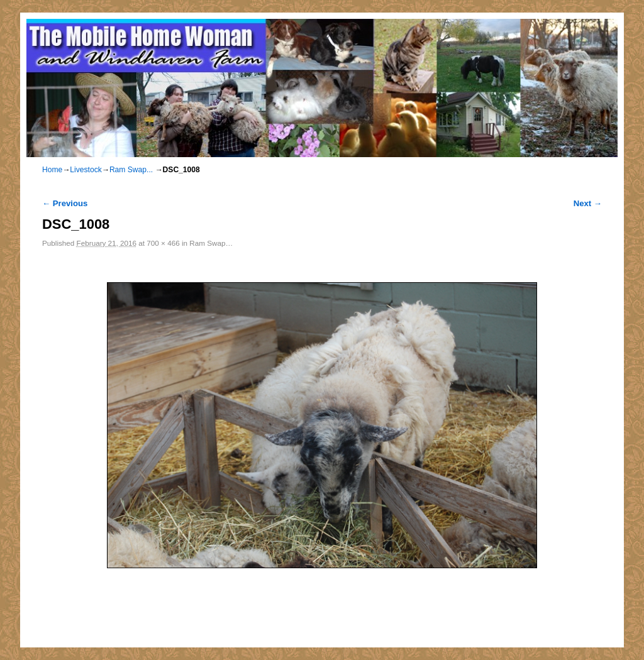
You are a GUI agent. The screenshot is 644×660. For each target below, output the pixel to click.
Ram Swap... (131, 170)
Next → (588, 203)
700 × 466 (163, 243)
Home (52, 170)
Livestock (86, 170)
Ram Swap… (211, 243)
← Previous (65, 203)
